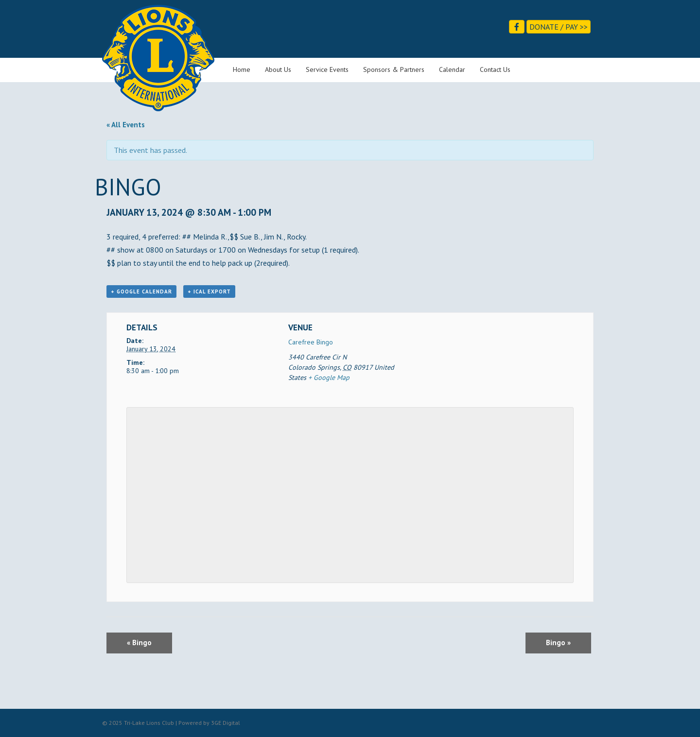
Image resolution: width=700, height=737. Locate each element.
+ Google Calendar (141, 291)
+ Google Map (329, 377)
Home (242, 69)
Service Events (327, 69)
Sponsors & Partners (394, 69)
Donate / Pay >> (559, 27)
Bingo (139, 643)
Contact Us (495, 69)
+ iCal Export (209, 291)
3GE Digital (226, 723)
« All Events (126, 125)
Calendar (452, 69)
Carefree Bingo (311, 342)
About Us (278, 69)
